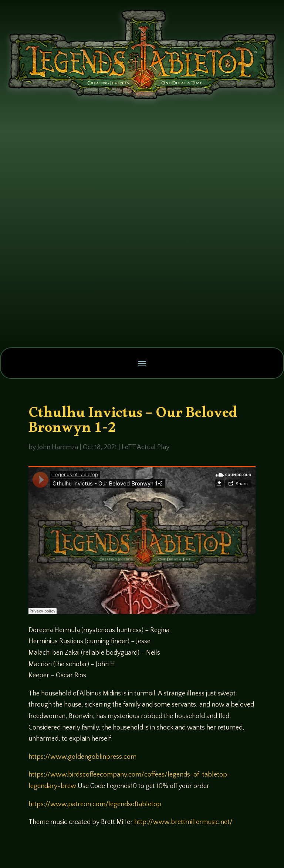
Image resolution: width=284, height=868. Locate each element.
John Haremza (58, 447)
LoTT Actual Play (146, 447)
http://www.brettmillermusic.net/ (183, 822)
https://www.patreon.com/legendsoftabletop (95, 804)
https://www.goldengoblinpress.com (82, 757)
